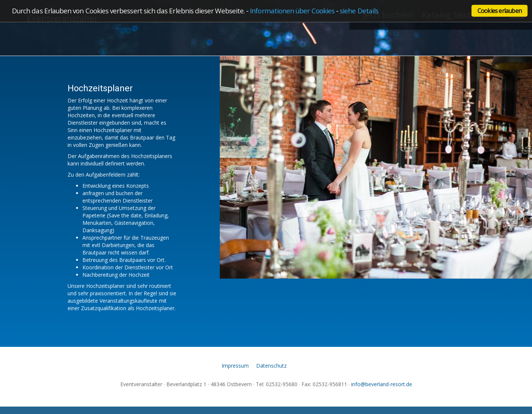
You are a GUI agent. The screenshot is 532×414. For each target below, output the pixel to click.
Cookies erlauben (500, 11)
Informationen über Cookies (292, 11)
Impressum (235, 366)
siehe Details (359, 11)
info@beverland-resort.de (382, 384)
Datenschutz (271, 366)
